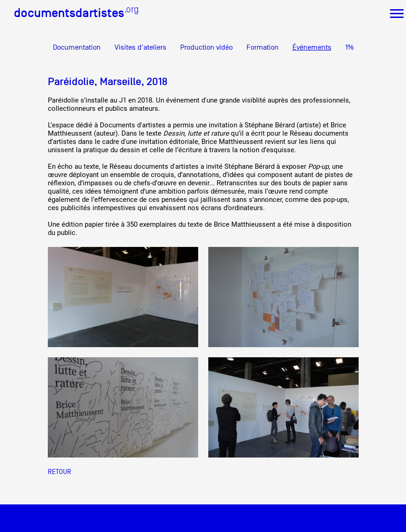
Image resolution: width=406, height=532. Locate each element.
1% (349, 47)
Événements (312, 47)
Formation (263, 47)
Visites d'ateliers (140, 47)
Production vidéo (206, 47)
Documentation (77, 47)
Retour (60, 472)
